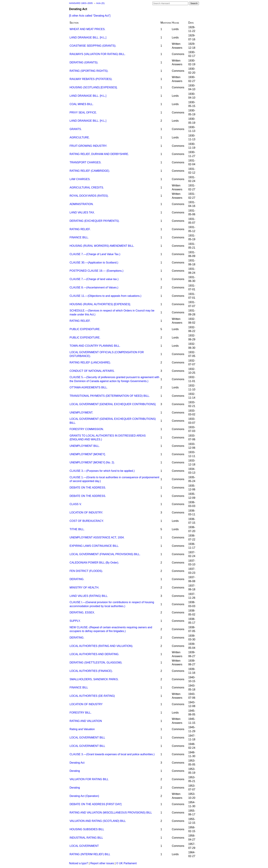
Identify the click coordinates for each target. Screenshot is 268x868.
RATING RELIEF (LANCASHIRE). (90, 362)
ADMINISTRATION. (82, 204)
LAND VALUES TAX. (82, 212)
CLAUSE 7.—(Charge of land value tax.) (94, 279)
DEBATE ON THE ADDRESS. (88, 488)
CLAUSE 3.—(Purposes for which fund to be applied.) (102, 471)
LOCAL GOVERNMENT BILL (87, 738)
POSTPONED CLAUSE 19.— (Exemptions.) (96, 271)
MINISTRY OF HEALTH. (84, 588)
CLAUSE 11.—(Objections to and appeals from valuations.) (105, 296)
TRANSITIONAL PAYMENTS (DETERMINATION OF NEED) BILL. (110, 396)
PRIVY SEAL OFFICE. (83, 113)
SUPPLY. (75, 621)
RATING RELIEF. (80, 229)
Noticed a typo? (79, 863)
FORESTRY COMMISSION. (87, 429)
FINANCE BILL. (79, 237)
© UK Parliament (126, 863)
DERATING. (77, 579)
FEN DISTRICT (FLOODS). (86, 571)
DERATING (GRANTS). (84, 62)
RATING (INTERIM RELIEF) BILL (90, 854)
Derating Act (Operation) (84, 796)
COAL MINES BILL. (82, 104)
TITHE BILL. (77, 529)
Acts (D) (100, 3)
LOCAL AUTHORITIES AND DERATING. (94, 654)
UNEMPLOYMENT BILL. (85, 446)
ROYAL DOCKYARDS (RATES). (89, 196)
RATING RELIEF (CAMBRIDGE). (90, 171)
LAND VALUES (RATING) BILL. (89, 596)
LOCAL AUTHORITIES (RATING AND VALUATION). (101, 646)
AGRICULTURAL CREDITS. (87, 188)
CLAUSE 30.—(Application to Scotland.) (94, 263)
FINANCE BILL (79, 687)
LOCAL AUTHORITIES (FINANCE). (91, 671)
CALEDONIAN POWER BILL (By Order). (94, 563)
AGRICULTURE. (80, 137)
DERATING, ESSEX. (82, 612)
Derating (75, 771)
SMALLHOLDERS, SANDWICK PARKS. (94, 679)
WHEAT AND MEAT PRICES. (88, 29)
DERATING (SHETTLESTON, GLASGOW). (96, 663)
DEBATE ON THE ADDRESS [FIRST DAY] (96, 804)
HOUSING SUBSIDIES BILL (87, 829)
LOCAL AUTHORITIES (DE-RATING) (92, 696)
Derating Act (77, 763)
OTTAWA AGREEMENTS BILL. (89, 387)
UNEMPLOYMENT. (81, 413)
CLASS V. (76, 504)
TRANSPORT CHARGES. (85, 162)
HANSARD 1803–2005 (81, 3)
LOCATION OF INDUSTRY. (86, 513)
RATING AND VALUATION (86, 721)
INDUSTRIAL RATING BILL (86, 838)
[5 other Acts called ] (90, 16)
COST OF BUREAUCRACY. (87, 521)
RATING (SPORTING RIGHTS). (89, 71)
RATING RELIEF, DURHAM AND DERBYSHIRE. (99, 154)
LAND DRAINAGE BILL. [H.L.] (88, 38)
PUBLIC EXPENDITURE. (85, 329)
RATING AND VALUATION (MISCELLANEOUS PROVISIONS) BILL (111, 813)
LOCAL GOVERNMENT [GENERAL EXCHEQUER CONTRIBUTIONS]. (113, 404)
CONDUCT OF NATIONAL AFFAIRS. (92, 371)
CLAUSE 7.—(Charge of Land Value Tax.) (95, 254)
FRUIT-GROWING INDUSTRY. (88, 146)
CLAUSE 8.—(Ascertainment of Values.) (94, 287)
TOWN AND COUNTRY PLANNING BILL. (95, 346)
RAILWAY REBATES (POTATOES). (91, 79)
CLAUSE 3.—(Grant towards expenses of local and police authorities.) (112, 754)
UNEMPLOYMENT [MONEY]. (88, 454)
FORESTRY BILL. (81, 713)
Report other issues (102, 863)
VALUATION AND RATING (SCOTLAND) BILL (98, 821)
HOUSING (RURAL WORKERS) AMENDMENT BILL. (102, 246)
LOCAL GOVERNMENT (84, 846)
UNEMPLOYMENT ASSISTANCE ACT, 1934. (97, 537)
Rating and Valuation (82, 729)
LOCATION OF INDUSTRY (86, 704)
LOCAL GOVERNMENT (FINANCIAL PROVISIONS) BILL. (105, 554)
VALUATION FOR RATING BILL (89, 779)
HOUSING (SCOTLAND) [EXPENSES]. (94, 87)
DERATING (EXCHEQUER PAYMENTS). (95, 221)
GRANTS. (76, 129)
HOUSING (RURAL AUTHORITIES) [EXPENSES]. (100, 304)
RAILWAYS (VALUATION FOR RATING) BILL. (98, 54)
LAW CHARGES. (80, 179)
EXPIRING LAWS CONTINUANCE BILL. (94, 546)
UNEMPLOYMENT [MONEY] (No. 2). (92, 462)
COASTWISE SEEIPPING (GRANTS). (93, 46)
